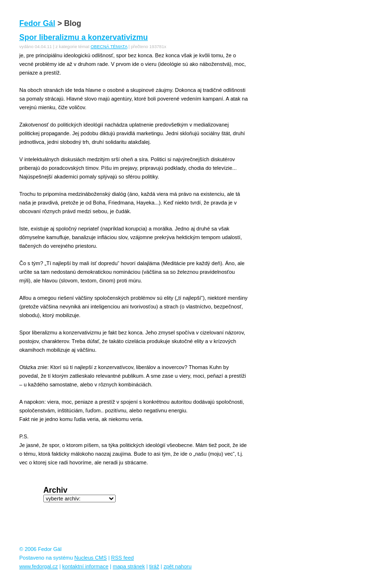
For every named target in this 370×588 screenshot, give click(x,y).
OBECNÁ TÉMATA (109, 47)
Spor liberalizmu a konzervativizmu (84, 37)
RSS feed (123, 558)
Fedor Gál (37, 23)
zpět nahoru (177, 566)
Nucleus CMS (90, 558)
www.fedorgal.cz (39, 566)
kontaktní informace (85, 566)
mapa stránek (129, 566)
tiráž (154, 566)
